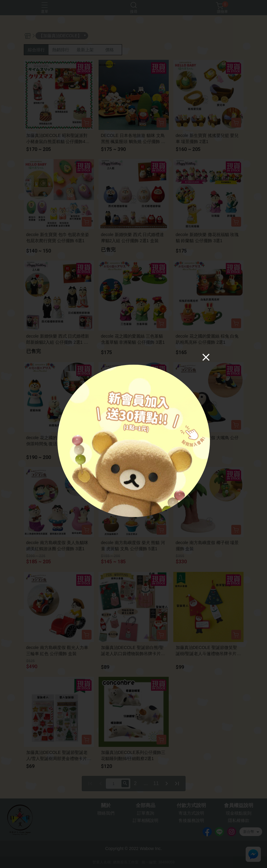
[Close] (206, 357)
